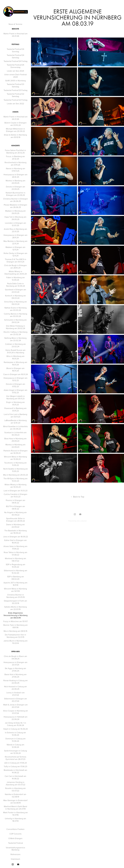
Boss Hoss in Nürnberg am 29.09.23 (15, 440)
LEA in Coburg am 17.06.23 (15, 763)
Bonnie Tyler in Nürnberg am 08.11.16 (15, 626)
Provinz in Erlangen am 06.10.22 (15, 501)
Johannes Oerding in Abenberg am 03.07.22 (15, 783)
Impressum (15, 859)
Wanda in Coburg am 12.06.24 (15, 746)
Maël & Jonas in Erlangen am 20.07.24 (15, 706)
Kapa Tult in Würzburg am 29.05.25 (15, 218)
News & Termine (15, 24)
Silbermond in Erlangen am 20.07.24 (15, 700)
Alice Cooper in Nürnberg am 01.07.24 (15, 712)
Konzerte (15, 146)
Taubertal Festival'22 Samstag (15, 95)
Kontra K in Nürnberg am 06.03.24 (15, 297)
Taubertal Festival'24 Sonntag (15, 50)
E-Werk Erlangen (15, 838)
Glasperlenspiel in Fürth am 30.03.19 (15, 602)
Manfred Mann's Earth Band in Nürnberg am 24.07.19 (15, 808)
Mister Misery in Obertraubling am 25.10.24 (15, 273)
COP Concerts (15, 834)
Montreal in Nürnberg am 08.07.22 (15, 560)
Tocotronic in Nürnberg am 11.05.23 (15, 464)
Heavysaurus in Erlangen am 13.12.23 (15, 379)
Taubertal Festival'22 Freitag (15, 100)
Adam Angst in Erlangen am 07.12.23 (15, 391)
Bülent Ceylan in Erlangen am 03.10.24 (15, 124)
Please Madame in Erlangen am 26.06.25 (15, 206)
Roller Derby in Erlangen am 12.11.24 (15, 254)
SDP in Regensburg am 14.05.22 (15, 566)
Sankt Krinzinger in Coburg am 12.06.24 (15, 752)
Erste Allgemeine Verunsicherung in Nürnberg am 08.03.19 (15, 615)
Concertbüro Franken (15, 829)
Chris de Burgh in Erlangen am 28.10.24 (15, 267)
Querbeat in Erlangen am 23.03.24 (15, 291)
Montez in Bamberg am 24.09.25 (15, 182)
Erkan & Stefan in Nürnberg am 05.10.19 (15, 136)
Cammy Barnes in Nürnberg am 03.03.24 (15, 315)
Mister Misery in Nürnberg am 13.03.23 (15, 486)
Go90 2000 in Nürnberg (15, 81)
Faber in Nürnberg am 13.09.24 (15, 279)
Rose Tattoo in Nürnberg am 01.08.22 (15, 554)
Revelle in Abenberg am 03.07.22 (15, 789)
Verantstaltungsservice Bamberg (15, 849)
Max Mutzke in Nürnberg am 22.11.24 (15, 242)
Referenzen (15, 854)
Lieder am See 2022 (15, 104)
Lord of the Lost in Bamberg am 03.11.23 (15, 415)
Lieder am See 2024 (15, 71)
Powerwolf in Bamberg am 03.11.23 (15, 409)
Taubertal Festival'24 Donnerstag (15, 66)
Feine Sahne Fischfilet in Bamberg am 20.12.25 (15, 151)
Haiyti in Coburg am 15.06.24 (15, 729)
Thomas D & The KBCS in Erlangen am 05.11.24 (15, 260)
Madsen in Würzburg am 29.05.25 (15, 212)
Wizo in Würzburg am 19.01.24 (15, 357)
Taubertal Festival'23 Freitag (15, 90)
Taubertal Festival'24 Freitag (15, 61)
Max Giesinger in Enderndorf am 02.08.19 (15, 802)
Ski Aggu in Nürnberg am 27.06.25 (15, 670)
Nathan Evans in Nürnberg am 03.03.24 (15, 309)
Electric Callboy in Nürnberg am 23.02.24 (15, 333)
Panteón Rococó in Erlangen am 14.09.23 (15, 452)
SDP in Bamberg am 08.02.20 (15, 578)
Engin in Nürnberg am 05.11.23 (15, 403)
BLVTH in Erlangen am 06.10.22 (15, 508)
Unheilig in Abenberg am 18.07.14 (15, 820)
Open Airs (15, 652)
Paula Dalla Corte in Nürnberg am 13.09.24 (15, 285)
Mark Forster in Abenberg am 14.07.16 (15, 814)
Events (15, 112)
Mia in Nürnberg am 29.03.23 (15, 475)
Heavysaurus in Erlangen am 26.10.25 (15, 176)
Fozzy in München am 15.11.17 (15, 621)
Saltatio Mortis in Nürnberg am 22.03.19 (15, 608)
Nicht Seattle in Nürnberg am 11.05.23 (15, 470)
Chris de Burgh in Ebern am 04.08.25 (15, 657)
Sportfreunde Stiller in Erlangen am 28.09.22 (15, 520)
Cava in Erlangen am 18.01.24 (15, 374)
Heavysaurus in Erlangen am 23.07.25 (15, 663)
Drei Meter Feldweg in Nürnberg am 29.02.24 (15, 327)
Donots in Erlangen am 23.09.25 (15, 188)
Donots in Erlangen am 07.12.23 (15, 385)
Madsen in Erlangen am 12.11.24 (15, 248)
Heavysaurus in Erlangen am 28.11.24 (15, 236)
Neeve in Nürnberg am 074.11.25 (15, 170)
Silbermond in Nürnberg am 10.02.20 (15, 572)
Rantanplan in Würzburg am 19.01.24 (15, 363)
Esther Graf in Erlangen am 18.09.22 (15, 541)
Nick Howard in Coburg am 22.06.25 (15, 688)
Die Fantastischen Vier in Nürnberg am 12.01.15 (15, 636)
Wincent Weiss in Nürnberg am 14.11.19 (15, 590)
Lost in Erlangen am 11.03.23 (15, 491)
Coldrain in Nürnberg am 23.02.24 (15, 345)
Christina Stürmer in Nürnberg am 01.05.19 (15, 596)
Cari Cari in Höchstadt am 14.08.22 (15, 777)
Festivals (15, 44)
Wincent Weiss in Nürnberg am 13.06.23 (15, 458)
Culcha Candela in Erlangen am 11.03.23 (15, 495)
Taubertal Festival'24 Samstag (15, 56)
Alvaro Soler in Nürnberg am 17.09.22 (15, 547)
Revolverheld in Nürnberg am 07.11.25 (15, 164)
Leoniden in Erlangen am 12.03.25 (15, 224)
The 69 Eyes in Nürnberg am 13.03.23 (15, 480)
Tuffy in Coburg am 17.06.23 (15, 766)
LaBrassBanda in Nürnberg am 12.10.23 (15, 422)
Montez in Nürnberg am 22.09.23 (15, 446)
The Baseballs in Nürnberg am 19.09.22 (15, 532)
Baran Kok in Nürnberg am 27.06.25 (15, 676)
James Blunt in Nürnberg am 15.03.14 (15, 642)
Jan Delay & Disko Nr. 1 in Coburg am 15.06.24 (15, 724)
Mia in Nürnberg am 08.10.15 (15, 631)
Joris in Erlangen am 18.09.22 (15, 537)
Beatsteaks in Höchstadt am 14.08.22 (15, 771)
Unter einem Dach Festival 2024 (15, 76)
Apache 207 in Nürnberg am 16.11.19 (15, 584)
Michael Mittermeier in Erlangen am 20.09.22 (15, 130)
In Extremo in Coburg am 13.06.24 (15, 734)
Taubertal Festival (15, 843)
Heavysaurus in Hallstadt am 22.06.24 (15, 718)
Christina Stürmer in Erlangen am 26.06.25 (15, 200)
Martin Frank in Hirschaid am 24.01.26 (15, 35)
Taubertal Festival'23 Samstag (15, 85)
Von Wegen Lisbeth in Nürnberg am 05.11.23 (15, 397)
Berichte (15, 29)
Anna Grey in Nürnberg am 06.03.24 (15, 303)
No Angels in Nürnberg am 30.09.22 (15, 514)
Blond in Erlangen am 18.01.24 (15, 369)
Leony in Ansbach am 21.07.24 (15, 694)
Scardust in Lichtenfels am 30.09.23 (15, 434)
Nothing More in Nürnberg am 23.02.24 (15, 339)
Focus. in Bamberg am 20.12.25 (15, 158)
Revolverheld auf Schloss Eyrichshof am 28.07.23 (15, 758)
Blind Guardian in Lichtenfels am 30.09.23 (15, 428)
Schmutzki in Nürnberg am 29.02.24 (15, 321)
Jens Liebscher (82, 521)
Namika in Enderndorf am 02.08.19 (15, 795)
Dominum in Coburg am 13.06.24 (15, 740)
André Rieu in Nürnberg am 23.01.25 (15, 230)
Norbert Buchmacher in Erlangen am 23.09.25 (15, 194)
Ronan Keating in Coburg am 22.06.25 (15, 682)
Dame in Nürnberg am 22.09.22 (15, 526)
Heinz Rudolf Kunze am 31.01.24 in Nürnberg (15, 351)
